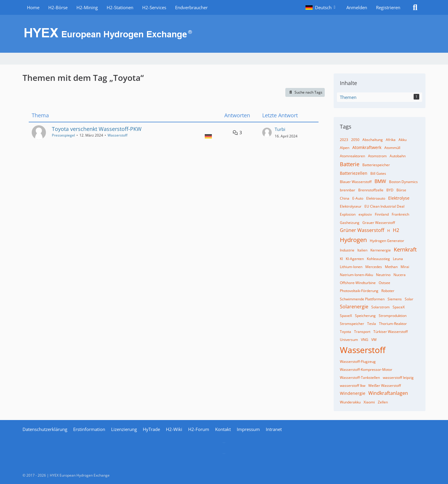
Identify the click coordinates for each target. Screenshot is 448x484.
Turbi (280, 129)
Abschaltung (373, 140)
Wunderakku (350, 402)
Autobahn (398, 156)
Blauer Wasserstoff (356, 182)
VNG (365, 340)
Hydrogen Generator (387, 241)
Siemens (395, 299)
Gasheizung (350, 223)
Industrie (347, 250)
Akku (403, 140)
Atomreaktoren (352, 156)
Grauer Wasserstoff (379, 223)
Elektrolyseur (351, 206)
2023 (344, 140)
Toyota (345, 332)
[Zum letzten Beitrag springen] (267, 132)
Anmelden (357, 7)
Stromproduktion (393, 316)
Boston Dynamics (403, 182)
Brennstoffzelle (371, 190)
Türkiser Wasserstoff (391, 332)
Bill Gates (378, 173)
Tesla (372, 324)
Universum (349, 340)
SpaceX (399, 307)
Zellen (383, 402)
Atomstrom (377, 156)
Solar (409, 299)
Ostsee (384, 283)
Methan (391, 267)
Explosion (348, 214)
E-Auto (358, 198)
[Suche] (415, 7)
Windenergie (353, 393)
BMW (380, 181)
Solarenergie (354, 307)
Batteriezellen (354, 173)
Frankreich (400, 214)
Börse (401, 190)
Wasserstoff (117, 135)
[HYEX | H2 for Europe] (224, 34)
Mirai (405, 267)
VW (374, 340)
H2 (396, 230)
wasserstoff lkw (353, 386)
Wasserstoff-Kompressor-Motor (366, 370)
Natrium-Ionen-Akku (356, 275)
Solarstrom (380, 307)
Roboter (388, 291)
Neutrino (383, 275)
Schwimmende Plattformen (362, 299)
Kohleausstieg (378, 259)
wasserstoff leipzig (398, 378)
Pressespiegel (63, 135)
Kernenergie (381, 250)
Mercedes (374, 267)
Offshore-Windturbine (358, 283)
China (345, 198)
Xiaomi (369, 402)
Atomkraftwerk (367, 147)
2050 (355, 140)
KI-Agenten (355, 259)
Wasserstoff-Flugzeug (358, 362)
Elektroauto (376, 198)
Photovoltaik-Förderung (359, 291)
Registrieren (388, 7)
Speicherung (365, 316)
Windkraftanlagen (388, 393)
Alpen (345, 148)
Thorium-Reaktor (393, 324)
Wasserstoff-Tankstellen (360, 378)
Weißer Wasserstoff (385, 386)
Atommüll (392, 148)
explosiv (365, 214)
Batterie (350, 164)
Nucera (400, 275)
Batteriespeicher (376, 165)
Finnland (382, 214)
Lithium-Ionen (351, 267)
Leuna (398, 259)
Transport (362, 332)
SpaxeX (346, 316)
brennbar (348, 190)
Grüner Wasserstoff (362, 230)
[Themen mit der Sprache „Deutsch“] (208, 136)
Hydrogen (353, 240)
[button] (321, 7)
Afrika (391, 140)
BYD (390, 190)
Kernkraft (405, 249)
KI (341, 259)
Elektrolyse (399, 198)
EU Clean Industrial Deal (384, 206)
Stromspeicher (352, 324)
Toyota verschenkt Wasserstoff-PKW (97, 129)
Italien (362, 250)
